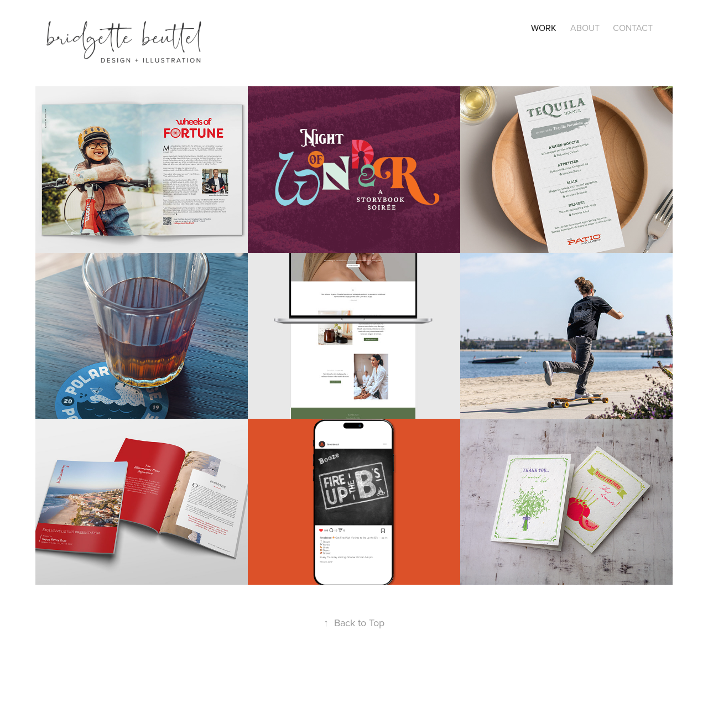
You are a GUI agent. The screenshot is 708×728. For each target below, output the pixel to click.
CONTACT (633, 28)
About (585, 28)
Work (544, 28)
